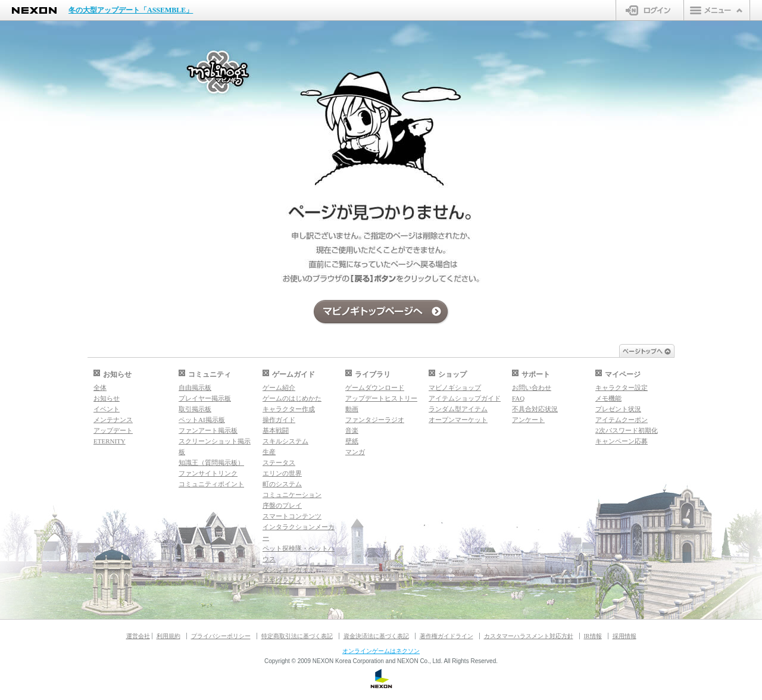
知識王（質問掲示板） (211, 462)
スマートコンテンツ (292, 516)
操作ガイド (279, 420)
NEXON (34, 10)
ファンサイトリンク (208, 473)
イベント (107, 409)
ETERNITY (110, 441)
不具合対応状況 (535, 409)
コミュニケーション (292, 495)
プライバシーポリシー (221, 636)
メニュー (717, 10)
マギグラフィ (282, 580)
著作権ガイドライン (446, 636)
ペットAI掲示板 (202, 420)
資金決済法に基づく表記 (376, 636)
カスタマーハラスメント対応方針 (529, 636)
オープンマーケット (458, 420)
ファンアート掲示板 (208, 430)
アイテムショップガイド (465, 398)
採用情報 (624, 636)
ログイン (650, 10)
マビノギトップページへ (381, 312)
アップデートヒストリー (381, 398)
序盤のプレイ (282, 505)
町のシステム (282, 484)
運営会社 (138, 636)
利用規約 (168, 636)
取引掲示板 (195, 409)
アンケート (528, 420)
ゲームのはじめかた (292, 398)
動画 (352, 409)
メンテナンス (113, 420)
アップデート (113, 430)
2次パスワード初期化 (627, 430)
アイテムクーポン (622, 420)
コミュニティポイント (211, 484)
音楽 (352, 430)
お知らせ (107, 398)
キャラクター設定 (622, 387)
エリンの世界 (282, 473)
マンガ (355, 452)
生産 (269, 452)
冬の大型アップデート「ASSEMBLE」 (131, 10)
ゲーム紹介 (279, 387)
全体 (100, 387)
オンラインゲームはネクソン (381, 651)
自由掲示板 (195, 387)
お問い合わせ (532, 387)
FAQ (518, 398)
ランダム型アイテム (458, 409)
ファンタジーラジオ (375, 420)
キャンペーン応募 (622, 441)
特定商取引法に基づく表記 (297, 636)
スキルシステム (285, 441)
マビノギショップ (455, 387)
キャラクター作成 (289, 409)
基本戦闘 (276, 430)
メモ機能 (608, 398)
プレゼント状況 (618, 409)
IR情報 (593, 636)
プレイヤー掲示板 (205, 398)
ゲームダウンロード (375, 387)
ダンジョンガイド (289, 570)
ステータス (279, 462)
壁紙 (352, 441)
